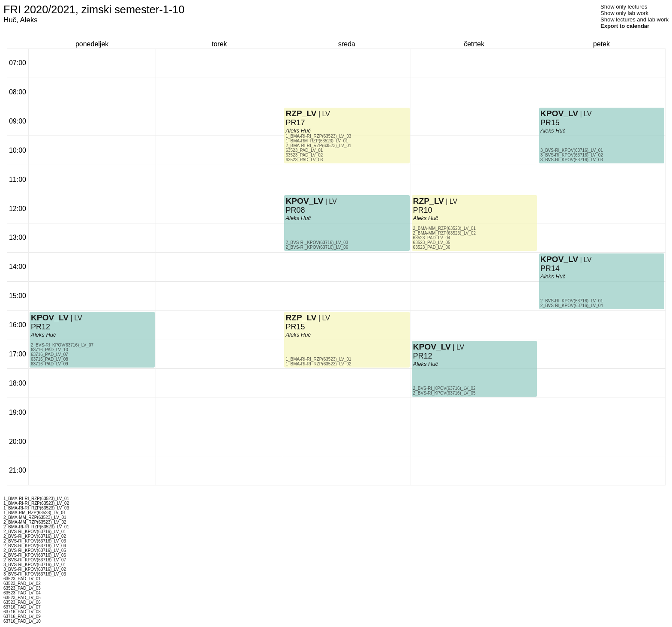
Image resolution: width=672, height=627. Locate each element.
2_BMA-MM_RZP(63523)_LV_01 (445, 228)
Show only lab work (624, 13)
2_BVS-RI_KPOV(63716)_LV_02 (444, 388)
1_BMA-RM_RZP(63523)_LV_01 (316, 141)
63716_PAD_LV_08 (49, 359)
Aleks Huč (43, 335)
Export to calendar (625, 26)
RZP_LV (301, 318)
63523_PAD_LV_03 (304, 160)
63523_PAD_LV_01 (304, 150)
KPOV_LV (50, 318)
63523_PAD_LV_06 (432, 247)
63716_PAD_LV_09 (49, 364)
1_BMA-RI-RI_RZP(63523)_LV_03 (318, 136)
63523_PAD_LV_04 (432, 238)
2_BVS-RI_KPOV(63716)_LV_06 (317, 247)
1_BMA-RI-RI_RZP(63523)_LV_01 (318, 359)
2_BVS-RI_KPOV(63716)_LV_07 (62, 345)
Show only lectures (624, 7)
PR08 (295, 210)
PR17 (295, 123)
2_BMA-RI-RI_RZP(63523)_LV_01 (318, 146)
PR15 (295, 327)
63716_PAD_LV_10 (49, 350)
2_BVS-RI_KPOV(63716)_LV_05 (444, 393)
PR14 (550, 268)
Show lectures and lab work (634, 20)
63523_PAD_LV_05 (432, 243)
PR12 (40, 327)
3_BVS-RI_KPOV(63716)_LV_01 (572, 150)
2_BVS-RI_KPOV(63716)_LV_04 (572, 306)
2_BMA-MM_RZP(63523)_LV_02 (445, 233)
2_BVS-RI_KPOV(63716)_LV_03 (317, 243)
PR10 (423, 210)
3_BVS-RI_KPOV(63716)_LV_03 (572, 160)
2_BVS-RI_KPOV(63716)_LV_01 (572, 301)
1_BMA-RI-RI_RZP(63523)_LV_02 (318, 364)
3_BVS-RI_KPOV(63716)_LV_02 (572, 155)
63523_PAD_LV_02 (304, 155)
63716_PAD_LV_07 (49, 354)
